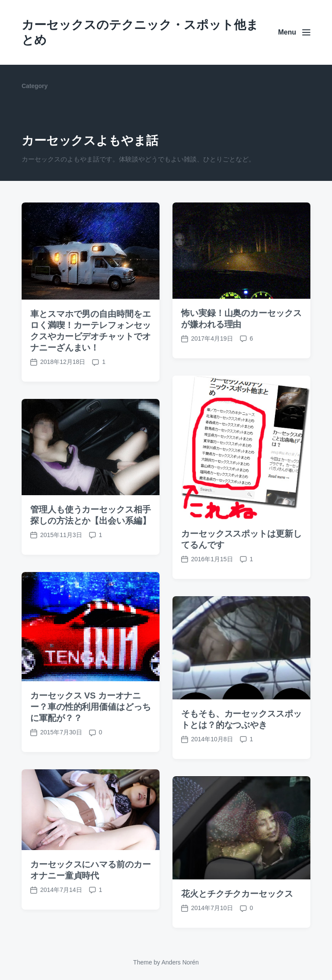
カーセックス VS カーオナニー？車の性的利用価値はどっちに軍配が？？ (91, 734)
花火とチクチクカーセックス (237, 921)
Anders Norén (180, 962)
